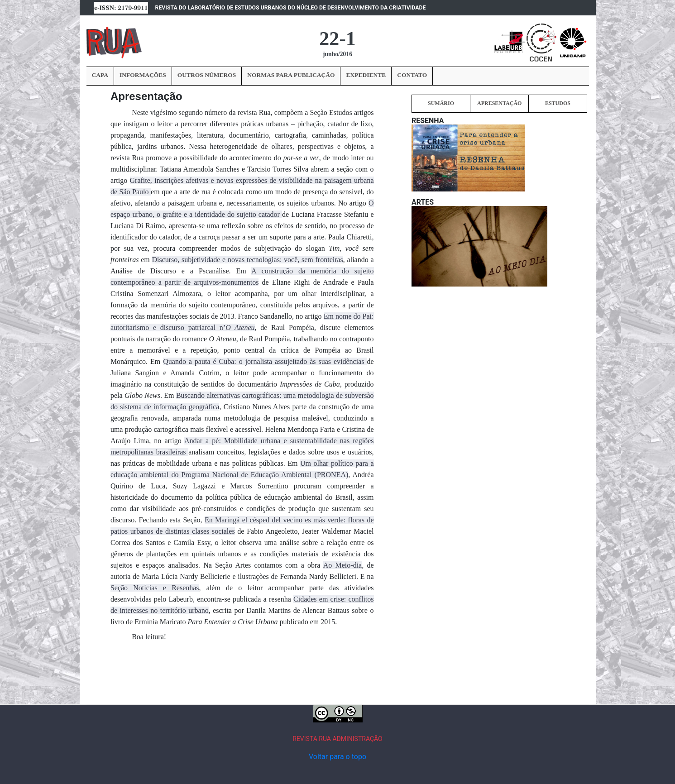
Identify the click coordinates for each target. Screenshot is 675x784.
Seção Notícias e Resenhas (155, 588)
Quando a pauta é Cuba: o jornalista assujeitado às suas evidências (265, 361)
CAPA (100, 75)
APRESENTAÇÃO (499, 103)
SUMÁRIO (441, 103)
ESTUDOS (558, 103)
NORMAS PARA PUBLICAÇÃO (291, 75)
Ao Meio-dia (342, 565)
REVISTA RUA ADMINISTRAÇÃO (337, 739)
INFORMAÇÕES (143, 75)
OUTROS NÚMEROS (207, 75)
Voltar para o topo (337, 757)
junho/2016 (337, 54)
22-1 (337, 39)
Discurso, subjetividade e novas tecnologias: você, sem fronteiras (247, 260)
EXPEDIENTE (366, 75)
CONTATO (412, 75)
